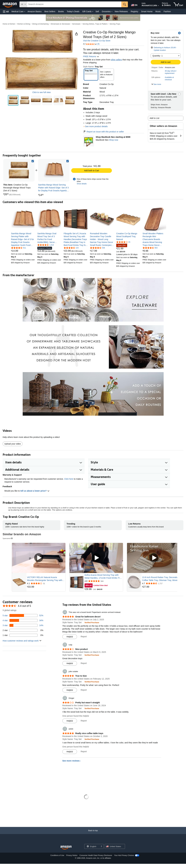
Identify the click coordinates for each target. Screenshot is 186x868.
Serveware (76, 24)
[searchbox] (74, 4)
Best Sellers (50, 11)
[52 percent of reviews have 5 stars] (23, 615)
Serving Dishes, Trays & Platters (95, 24)
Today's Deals (73, 11)
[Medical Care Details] (25, 12)
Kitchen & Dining (24, 24)
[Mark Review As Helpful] (70, 637)
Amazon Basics (34, 11)
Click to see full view (41, 92)
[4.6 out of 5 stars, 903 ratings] (150, 248)
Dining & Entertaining (40, 24)
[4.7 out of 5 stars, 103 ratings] (71, 248)
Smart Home (147, 11)
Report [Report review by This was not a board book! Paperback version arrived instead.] (84, 637)
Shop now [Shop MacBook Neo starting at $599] (113, 140)
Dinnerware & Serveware (60, 24)
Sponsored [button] (8, 538)
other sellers (116, 60)
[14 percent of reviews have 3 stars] (23, 625)
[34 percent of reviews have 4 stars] (23, 620)
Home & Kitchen (9, 24)
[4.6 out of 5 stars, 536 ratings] (97, 248)
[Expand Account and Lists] (158, 6)
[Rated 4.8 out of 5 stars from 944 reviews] (103, 581)
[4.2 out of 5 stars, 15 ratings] (123, 242)
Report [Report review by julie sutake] (84, 690)
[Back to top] (93, 833)
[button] (6, 12)
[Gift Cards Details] (93, 12)
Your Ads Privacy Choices (124, 855)
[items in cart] (178, 4)
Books (61, 11)
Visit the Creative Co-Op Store (97, 41)
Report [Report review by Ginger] (84, 721)
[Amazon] (10, 4)
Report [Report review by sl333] (84, 751)
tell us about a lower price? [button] (35, 491)
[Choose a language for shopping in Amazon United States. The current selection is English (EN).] (134, 4)
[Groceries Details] (112, 12)
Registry (134, 11)
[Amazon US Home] (66, 848)
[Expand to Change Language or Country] (101, 847)
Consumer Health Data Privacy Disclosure (96, 855)
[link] (54, 170)
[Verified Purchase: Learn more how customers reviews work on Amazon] (92, 622)
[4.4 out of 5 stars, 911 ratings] (19, 248)
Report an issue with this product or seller (104, 132)
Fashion (167, 11)
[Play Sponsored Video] (39, 558)
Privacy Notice (72, 855)
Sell (97, 11)
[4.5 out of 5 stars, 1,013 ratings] (46, 245)
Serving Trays (115, 24)
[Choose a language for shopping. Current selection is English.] (92, 846)
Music (158, 11)
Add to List (154, 118)
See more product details (96, 126)
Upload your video (13, 444)
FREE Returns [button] (91, 56)
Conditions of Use (57, 855)
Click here (69, 479)
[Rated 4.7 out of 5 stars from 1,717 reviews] (161, 583)
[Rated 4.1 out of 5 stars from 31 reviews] (46, 583)
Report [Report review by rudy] (84, 663)
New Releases (121, 11)
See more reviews (71, 761)
